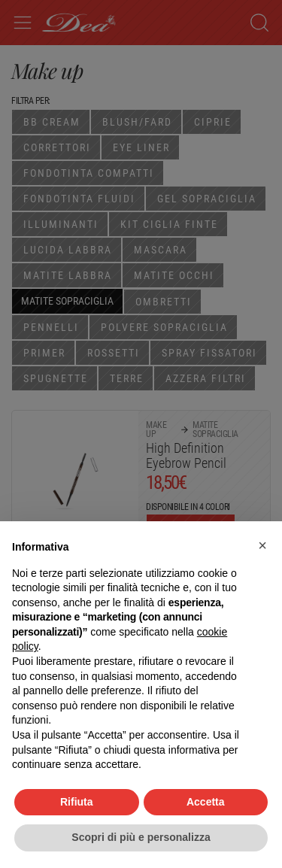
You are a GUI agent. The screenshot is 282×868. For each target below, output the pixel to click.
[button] (262, 545)
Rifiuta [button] (77, 802)
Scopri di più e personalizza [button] (141, 837)
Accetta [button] (206, 802)
